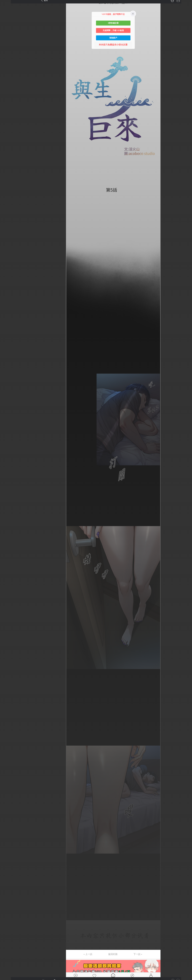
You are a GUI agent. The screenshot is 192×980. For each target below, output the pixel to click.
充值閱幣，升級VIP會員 (113, 30)
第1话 (5, 3)
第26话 (6, 142)
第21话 (6, 113)
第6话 (5, 26)
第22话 (6, 119)
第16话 (6, 84)
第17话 (6, 90)
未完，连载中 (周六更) (13, 165)
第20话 (6, 107)
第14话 (6, 72)
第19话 (6, 101)
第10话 (6, 49)
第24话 (6, 130)
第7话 (5, 32)
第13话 (6, 67)
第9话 (5, 43)
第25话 (6, 136)
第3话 (5, 9)
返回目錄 (8, 173)
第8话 (5, 38)
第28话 (6, 154)
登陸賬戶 (113, 38)
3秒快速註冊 (113, 23)
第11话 (6, 55)
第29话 (6, 159)
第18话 (6, 96)
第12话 (6, 61)
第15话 (6, 78)
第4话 (5, 14)
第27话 (6, 148)
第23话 (6, 125)
